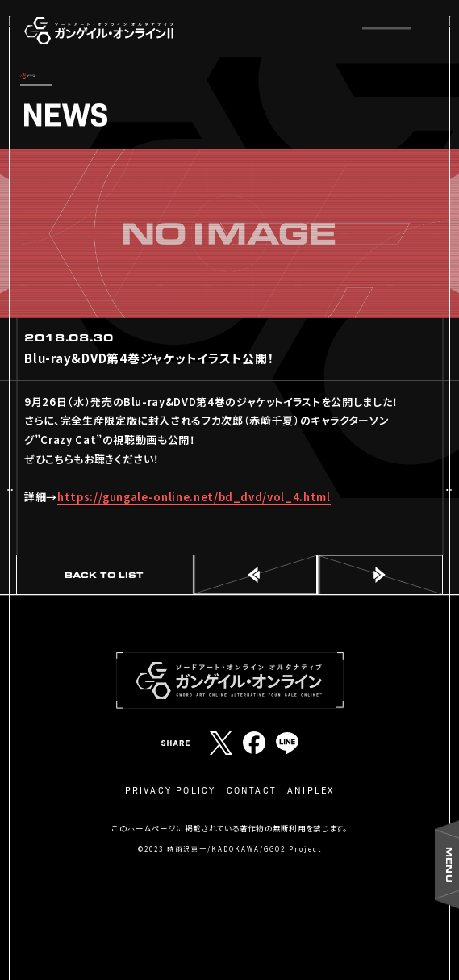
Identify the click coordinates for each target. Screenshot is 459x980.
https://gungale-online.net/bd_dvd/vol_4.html (194, 497)
